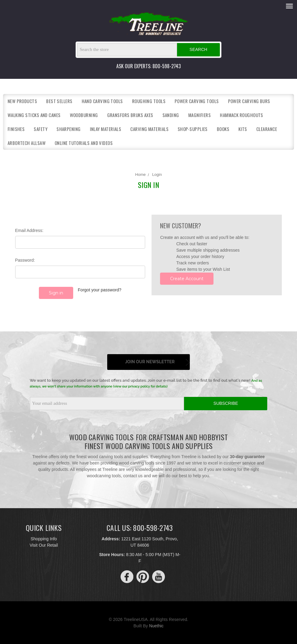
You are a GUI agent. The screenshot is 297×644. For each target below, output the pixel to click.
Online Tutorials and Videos (84, 143)
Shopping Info (44, 538)
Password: (25, 260)
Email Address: (29, 230)
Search (198, 49)
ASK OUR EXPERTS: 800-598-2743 (148, 66)
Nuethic (156, 626)
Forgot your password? (99, 290)
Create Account (187, 279)
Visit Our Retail (44, 545)
